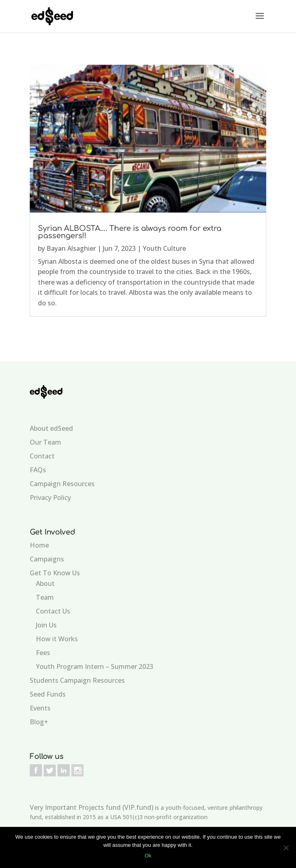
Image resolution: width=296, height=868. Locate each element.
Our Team (45, 442)
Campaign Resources (62, 484)
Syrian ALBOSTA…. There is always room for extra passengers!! (130, 232)
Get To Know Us (55, 573)
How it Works (57, 639)
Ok (148, 856)
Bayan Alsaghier (71, 248)
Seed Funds (48, 694)
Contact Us (53, 611)
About (45, 583)
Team (45, 597)
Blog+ (39, 722)
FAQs (38, 470)
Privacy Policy (50, 498)
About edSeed (51, 428)
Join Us (46, 625)
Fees (43, 653)
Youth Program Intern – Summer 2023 (95, 666)
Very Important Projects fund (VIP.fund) (92, 807)
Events (40, 708)
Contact (42, 456)
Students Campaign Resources (77, 680)
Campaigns (47, 559)
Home (39, 545)
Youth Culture (164, 248)
